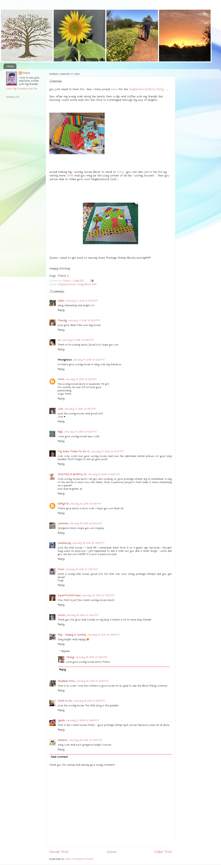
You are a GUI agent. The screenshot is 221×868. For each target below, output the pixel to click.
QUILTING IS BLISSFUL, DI (72, 474)
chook (61, 615)
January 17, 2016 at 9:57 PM (80, 409)
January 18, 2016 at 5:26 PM (91, 657)
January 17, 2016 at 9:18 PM (81, 379)
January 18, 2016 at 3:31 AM (85, 504)
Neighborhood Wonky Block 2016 (77, 284)
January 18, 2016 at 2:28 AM (104, 474)
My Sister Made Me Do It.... (74, 452)
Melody (62, 321)
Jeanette (63, 524)
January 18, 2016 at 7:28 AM (88, 543)
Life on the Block (23, 16)
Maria (26, 73)
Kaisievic (63, 740)
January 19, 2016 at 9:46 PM (89, 701)
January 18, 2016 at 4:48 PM (103, 635)
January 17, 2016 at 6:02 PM (89, 360)
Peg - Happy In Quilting (72, 635)
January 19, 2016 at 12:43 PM (92, 681)
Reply (61, 310)
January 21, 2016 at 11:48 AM (82, 720)
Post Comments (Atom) (79, 859)
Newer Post (59, 852)
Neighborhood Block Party (146, 89)
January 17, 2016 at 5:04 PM (81, 301)
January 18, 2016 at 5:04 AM (86, 524)
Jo (59, 340)
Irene (114, 89)
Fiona (61, 569)
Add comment (59, 757)
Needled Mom (66, 681)
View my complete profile (22, 89)
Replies (66, 651)
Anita (61, 379)
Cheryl (70, 657)
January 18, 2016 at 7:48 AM (81, 569)
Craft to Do (65, 701)
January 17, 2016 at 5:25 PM (84, 321)
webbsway (64, 543)
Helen (61, 301)
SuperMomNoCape (69, 596)
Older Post (163, 852)
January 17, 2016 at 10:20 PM (80, 432)
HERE (70, 176)
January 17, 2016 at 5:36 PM (78, 340)
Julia (60, 409)
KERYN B (63, 504)
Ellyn (60, 432)
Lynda (61, 720)
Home (10, 66)
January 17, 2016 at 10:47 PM (107, 452)
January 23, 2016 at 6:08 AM (85, 740)
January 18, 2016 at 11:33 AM (98, 596)
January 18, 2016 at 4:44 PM (82, 615)
